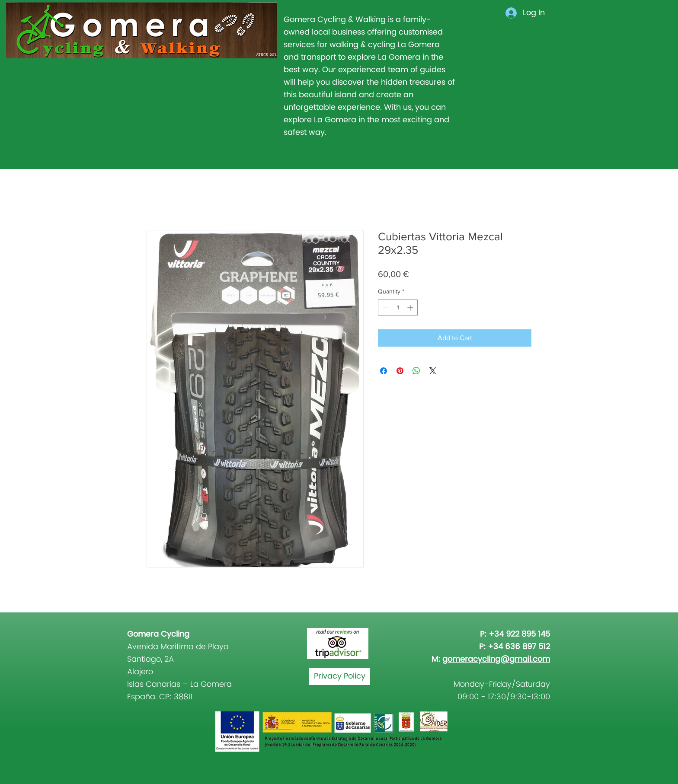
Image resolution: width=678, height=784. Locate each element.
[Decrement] (385, 308)
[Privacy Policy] (339, 676)
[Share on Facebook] (384, 371)
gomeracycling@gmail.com (496, 659)
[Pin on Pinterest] (400, 371)
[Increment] (411, 308)
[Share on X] (433, 371)
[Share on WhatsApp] (416, 371)
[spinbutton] (398, 308)
